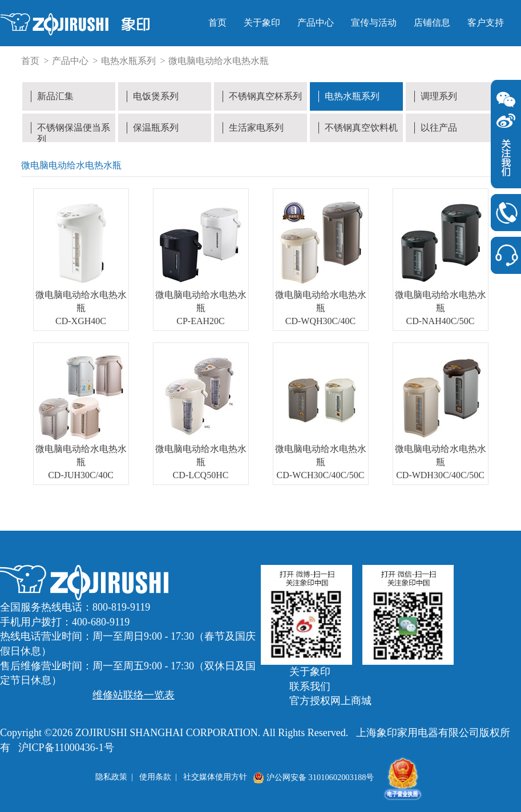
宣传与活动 (374, 23)
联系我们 (310, 686)
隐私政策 (111, 777)
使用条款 (155, 777)
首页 (217, 23)
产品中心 (316, 23)
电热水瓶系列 (128, 61)
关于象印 (262, 23)
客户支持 (486, 23)
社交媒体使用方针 (215, 777)
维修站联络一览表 (134, 695)
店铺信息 (432, 23)
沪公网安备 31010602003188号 (313, 777)
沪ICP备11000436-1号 (66, 748)
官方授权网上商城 (330, 701)
